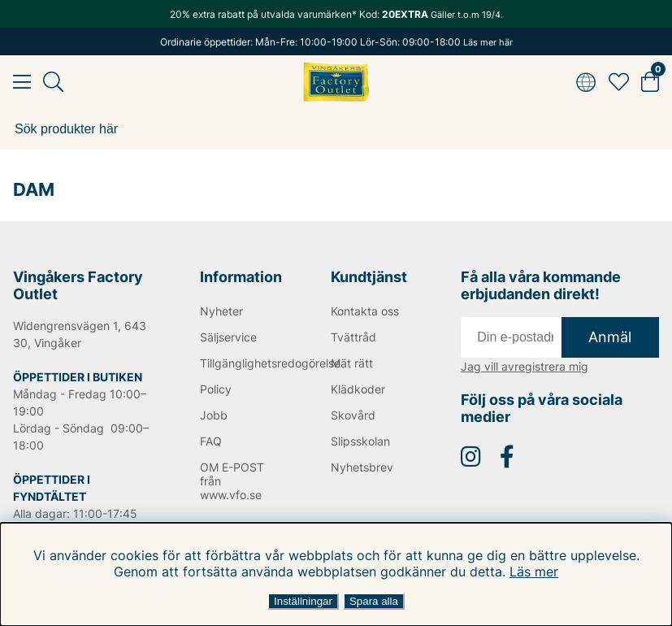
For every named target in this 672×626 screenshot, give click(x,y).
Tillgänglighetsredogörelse (243, 363)
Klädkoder (358, 389)
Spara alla (374, 601)
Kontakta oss (365, 311)
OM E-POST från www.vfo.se (232, 481)
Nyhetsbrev (362, 467)
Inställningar (303, 601)
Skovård (353, 415)
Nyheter (221, 311)
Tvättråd (353, 337)
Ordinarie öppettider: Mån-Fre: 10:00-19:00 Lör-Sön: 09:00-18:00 (336, 42)
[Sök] (336, 129)
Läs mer (534, 572)
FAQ (211, 441)
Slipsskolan (360, 441)
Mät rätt (352, 363)
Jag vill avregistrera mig (525, 366)
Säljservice (228, 337)
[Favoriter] (619, 82)
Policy (216, 389)
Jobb (214, 415)
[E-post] (511, 337)
